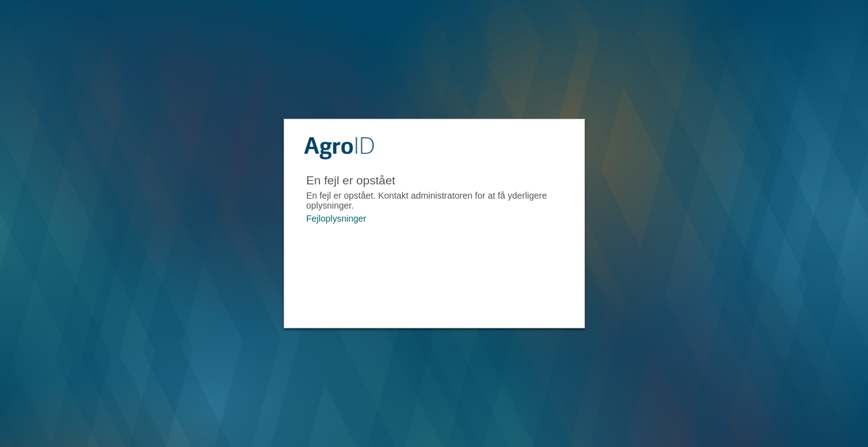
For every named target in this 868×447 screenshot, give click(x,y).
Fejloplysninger (337, 219)
